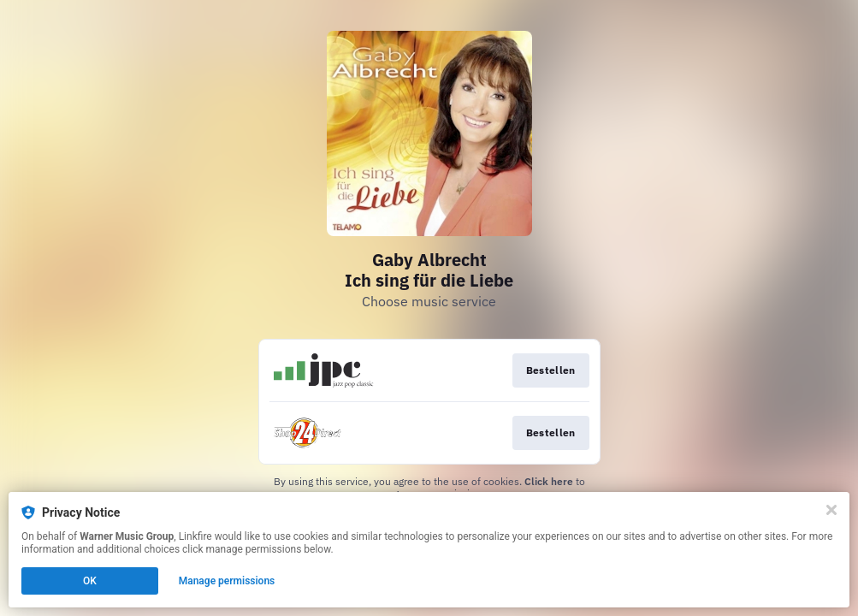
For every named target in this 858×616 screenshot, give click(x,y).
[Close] (831, 510)
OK (90, 581)
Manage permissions (227, 581)
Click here (549, 481)
